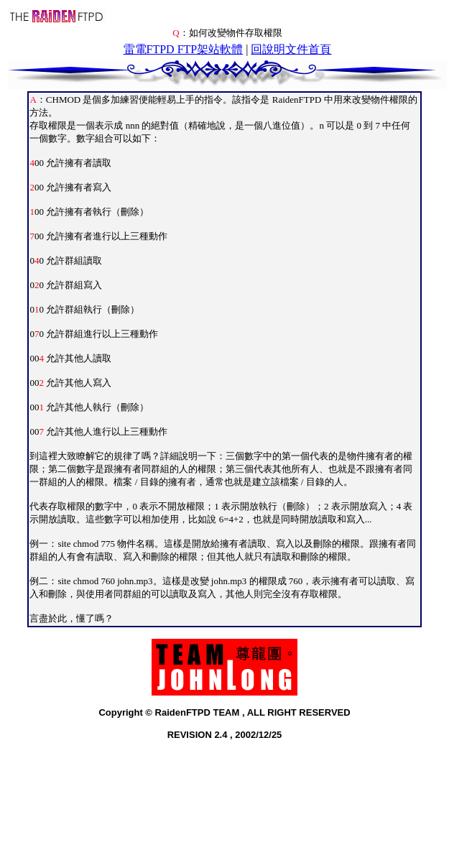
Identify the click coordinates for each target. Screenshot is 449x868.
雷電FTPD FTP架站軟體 (184, 49)
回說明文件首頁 (291, 49)
